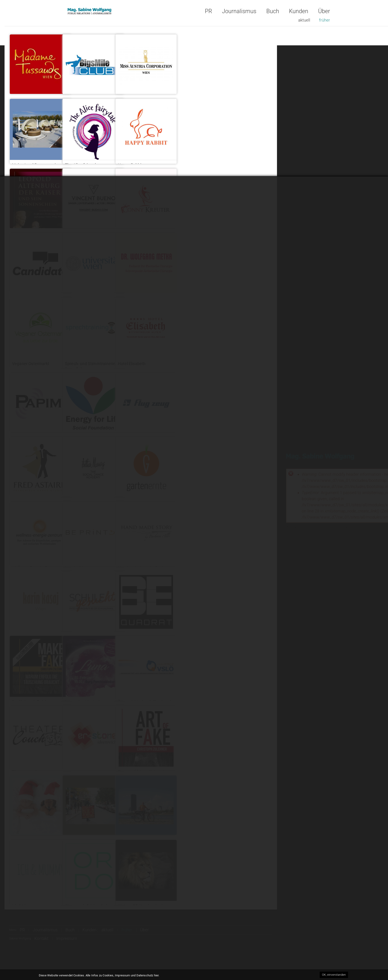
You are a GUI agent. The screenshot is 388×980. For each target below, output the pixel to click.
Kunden (299, 11)
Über (324, 11)
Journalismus (239, 11)
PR (209, 11)
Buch (273, 11)
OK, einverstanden (334, 975)
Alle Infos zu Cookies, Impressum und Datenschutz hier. (122, 976)
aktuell (304, 20)
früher (324, 20)
